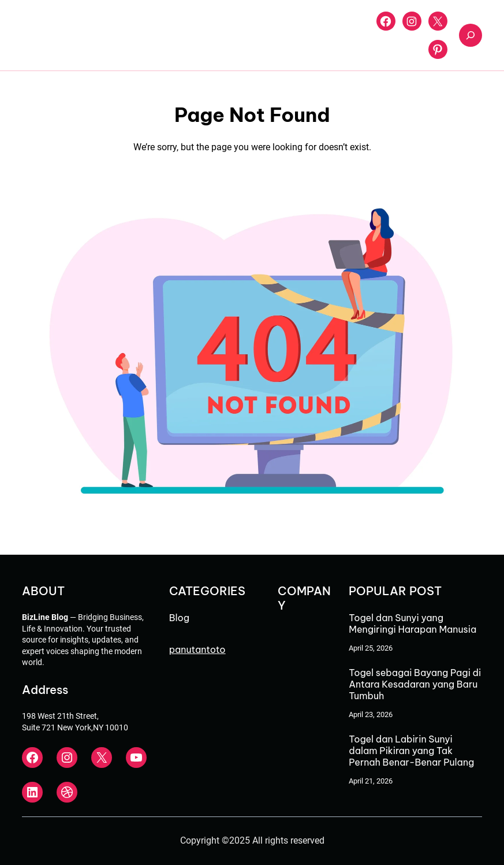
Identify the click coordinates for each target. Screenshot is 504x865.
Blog (179, 618)
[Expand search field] (471, 35)
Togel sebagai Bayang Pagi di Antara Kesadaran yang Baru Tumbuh (415, 684)
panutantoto (197, 649)
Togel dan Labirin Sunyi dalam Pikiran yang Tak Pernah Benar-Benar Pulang (411, 751)
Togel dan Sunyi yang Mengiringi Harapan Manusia (412, 623)
